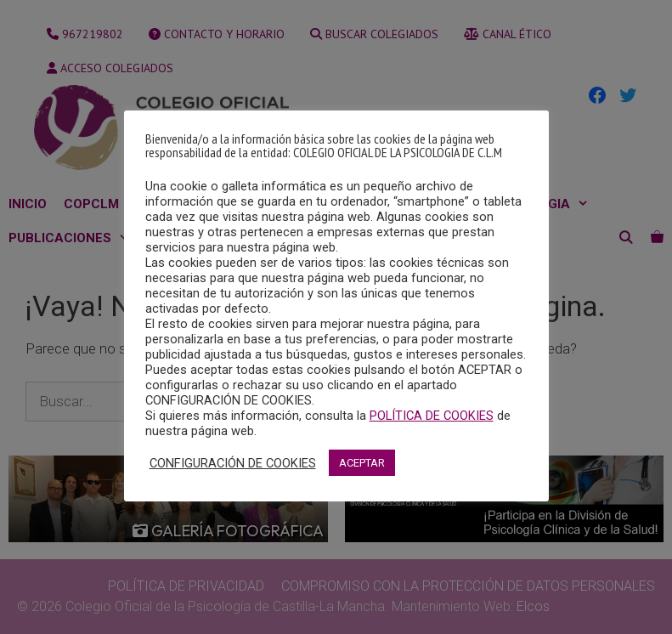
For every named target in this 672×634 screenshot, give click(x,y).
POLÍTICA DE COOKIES (432, 416)
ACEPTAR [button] (362, 463)
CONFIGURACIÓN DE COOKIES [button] (233, 463)
